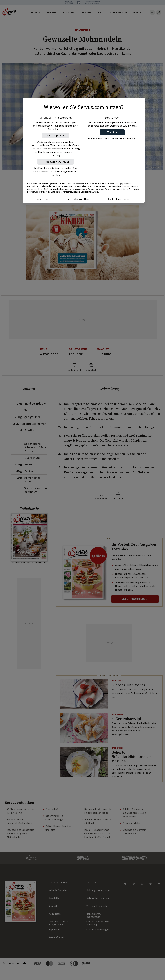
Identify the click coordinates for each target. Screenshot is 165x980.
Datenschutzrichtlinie (78, 199)
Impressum (42, 199)
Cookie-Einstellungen (120, 199)
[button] (112, 132)
